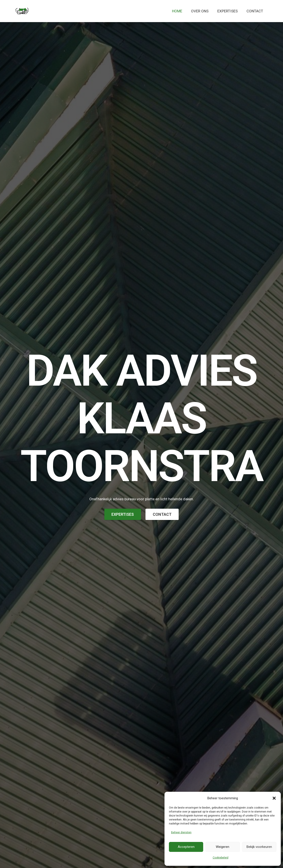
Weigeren (223, 847)
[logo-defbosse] (22, 11)
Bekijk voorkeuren (259, 847)
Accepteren (186, 847)
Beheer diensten (181, 832)
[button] (274, 798)
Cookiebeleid (221, 858)
